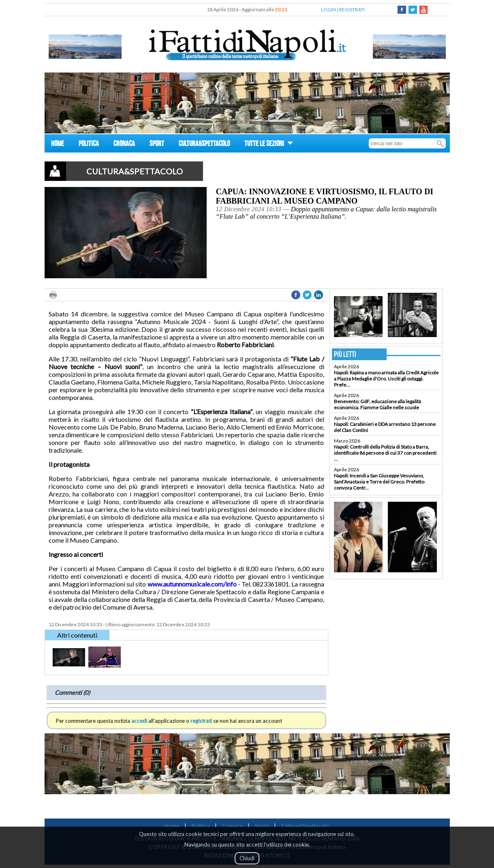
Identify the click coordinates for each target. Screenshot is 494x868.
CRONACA (124, 145)
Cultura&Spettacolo (305, 826)
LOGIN (328, 10)
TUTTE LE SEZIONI (269, 145)
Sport (262, 826)
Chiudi (247, 858)
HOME (58, 145)
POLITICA (89, 145)
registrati (201, 721)
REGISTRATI (352, 10)
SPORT (157, 145)
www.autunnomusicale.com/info (192, 584)
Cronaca (232, 826)
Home (172, 826)
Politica (201, 826)
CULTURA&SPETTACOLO (204, 145)
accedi (139, 721)
